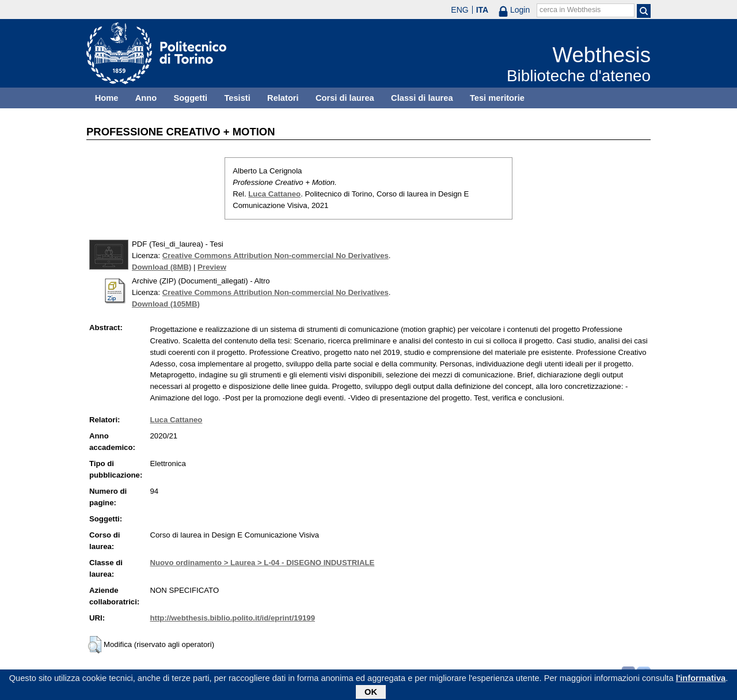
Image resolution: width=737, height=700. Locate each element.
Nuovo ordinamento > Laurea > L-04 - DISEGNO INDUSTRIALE (262, 563)
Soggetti (190, 98)
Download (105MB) (166, 304)
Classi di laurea (422, 98)
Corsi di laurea (345, 98)
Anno (146, 98)
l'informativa (701, 680)
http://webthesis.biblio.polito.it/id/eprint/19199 (232, 618)
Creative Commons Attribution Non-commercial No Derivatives (276, 256)
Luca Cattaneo (274, 194)
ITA (483, 10)
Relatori (283, 98)
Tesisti (237, 98)
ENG (459, 10)
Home (107, 98)
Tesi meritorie (497, 98)
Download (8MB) (162, 267)
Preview (212, 267)
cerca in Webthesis (570, 10)
